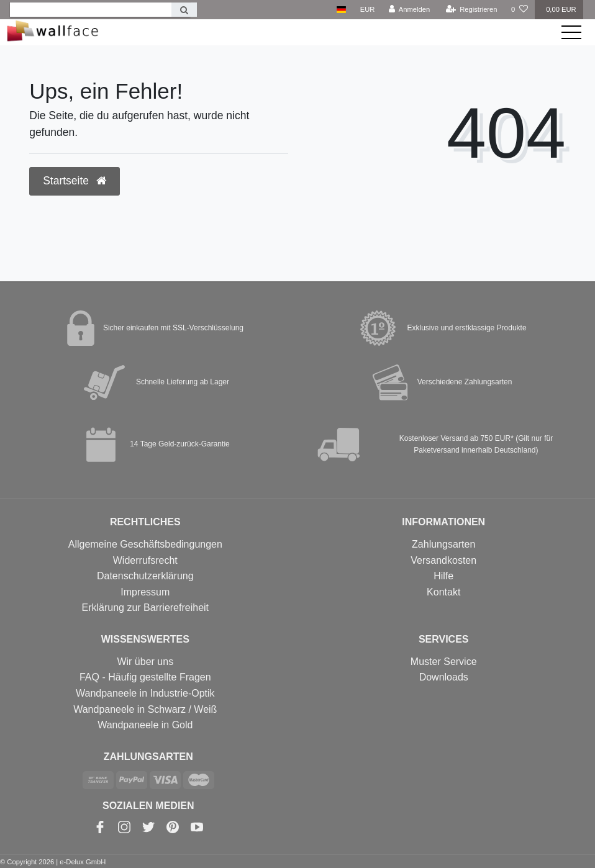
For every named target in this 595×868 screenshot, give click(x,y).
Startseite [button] (75, 181)
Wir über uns (145, 662)
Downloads (444, 677)
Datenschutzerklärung (145, 576)
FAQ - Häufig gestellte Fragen (145, 677)
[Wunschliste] (520, 10)
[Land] (341, 10)
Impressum (145, 592)
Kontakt (443, 592)
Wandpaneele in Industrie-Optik (145, 693)
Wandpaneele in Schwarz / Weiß (145, 709)
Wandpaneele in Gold (145, 725)
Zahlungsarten (443, 544)
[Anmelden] (410, 10)
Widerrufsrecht (145, 560)
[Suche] (184, 10)
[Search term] (91, 10)
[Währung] (368, 10)
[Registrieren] (471, 10)
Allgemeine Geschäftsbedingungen (145, 544)
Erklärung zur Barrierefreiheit (146, 608)
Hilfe (443, 576)
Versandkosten (443, 560)
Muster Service (444, 662)
